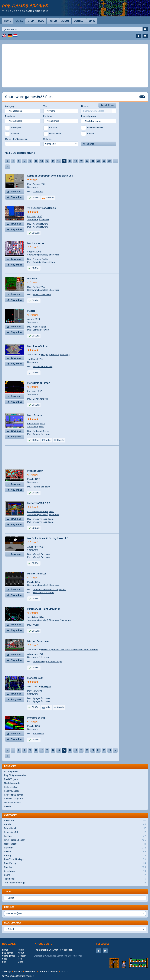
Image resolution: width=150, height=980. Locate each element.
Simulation (33, 617)
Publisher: (48, 116)
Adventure (32, 547)
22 (98, 161)
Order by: (48, 139)
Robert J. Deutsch (42, 295)
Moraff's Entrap (36, 718)
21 (93, 161)
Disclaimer (30, 972)
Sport (75, 875)
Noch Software (40, 224)
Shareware (33, 187)
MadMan (32, 278)
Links (92, 21)
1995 (40, 217)
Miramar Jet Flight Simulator (44, 609)
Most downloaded (13, 783)
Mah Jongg (65, 355)
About (65, 21)
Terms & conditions (48, 972)
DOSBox (36, 198)
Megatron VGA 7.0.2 (39, 503)
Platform (32, 217)
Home (8, 21)
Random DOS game (13, 799)
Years (8, 891)
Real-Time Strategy (75, 860)
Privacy (18, 972)
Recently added (12, 791)
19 (81, 161)
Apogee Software (42, 434)
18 (76, 161)
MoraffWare (38, 734)
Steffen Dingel (55, 662)
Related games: (89, 116)
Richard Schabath (42, 487)
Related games (13, 923)
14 (53, 161)
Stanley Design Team (43, 519)
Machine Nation (36, 243)
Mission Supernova (38, 641)
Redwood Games (41, 431)
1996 (43, 184)
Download (16, 192)
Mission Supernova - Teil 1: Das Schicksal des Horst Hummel (70, 650)
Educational (33, 424)
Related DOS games (14, 795)
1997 (43, 287)
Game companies (13, 803)
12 (42, 161)
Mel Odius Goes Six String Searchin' (48, 538)
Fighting (75, 836)
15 (59, 161)
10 (30, 161)
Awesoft (37, 625)
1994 (38, 319)
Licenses (9, 907)
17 (70, 161)
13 (47, 161)
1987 (41, 359)
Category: (10, 106)
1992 (42, 424)
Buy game (16, 437)
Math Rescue (35, 415)
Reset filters (107, 105)
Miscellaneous (75, 844)
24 (110, 161)
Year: (46, 106)
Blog (41, 21)
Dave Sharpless (40, 399)
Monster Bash (35, 678)
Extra (41, 427)
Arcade (31, 319)
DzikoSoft (38, 192)
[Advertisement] (75, 66)
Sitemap (6, 972)
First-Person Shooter (38, 512)
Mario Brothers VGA (39, 383)
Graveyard (46, 686)
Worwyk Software (42, 554)
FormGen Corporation (43, 593)
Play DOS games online (15, 775)
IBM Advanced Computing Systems (60, 956)
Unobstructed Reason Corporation (50, 590)
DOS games (9, 944)
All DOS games (11, 772)
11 (36, 161)
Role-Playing (33, 184)
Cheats (8, 807)
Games (19, 21)
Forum (53, 21)
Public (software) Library (45, 262)
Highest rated (11, 787)
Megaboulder (35, 471)
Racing (75, 856)
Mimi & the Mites (37, 573)
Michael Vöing (39, 327)
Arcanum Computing (43, 367)
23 (104, 161)
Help (20, 959)
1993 (40, 691)
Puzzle (31, 479)
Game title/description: (17, 139)
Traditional (32, 359)
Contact (79, 21)
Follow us (103, 944)
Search (90, 144)
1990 (40, 391)
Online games (9, 956)
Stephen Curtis (40, 259)
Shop (31, 21)
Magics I (32, 311)
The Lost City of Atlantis (42, 208)
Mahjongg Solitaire (50, 355)
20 (87, 161)
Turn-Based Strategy (75, 883)
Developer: (10, 116)
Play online (16, 197)
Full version (44, 657)
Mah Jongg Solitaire (39, 346)
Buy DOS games (12, 779)
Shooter (31, 252)
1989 (37, 479)
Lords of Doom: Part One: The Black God (50, 176)
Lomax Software (41, 330)
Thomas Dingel (40, 662)
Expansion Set (75, 832)
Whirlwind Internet (25, 976)
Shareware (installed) (38, 255)
